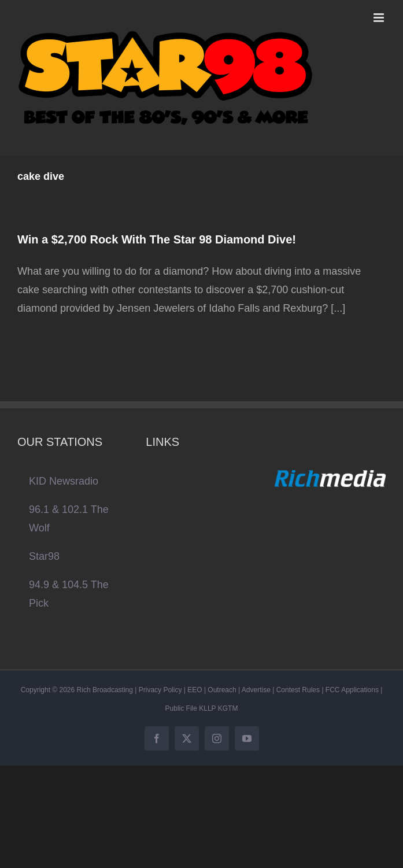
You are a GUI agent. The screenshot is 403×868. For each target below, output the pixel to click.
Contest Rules (298, 690)
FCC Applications (352, 690)
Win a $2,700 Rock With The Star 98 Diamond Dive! (157, 239)
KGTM (228, 708)
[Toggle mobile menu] (380, 18)
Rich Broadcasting (105, 690)
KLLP (207, 708)
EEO (195, 690)
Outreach (222, 690)
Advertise (256, 690)
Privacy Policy (160, 690)
